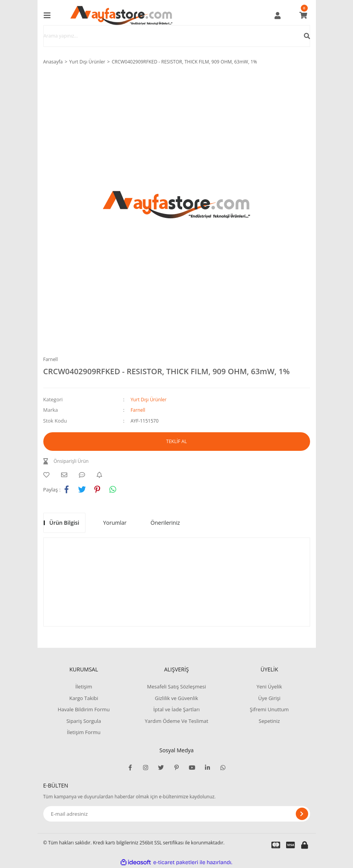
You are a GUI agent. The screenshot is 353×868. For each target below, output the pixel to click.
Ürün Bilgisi (64, 523)
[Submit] (302, 814)
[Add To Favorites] (48, 475)
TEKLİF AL (176, 441)
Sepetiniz (269, 721)
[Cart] (303, 15)
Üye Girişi (269, 698)
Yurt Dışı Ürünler (149, 400)
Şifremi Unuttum (269, 709)
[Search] (177, 36)
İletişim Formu (84, 732)
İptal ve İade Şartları (176, 709)
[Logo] (122, 15)
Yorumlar (115, 523)
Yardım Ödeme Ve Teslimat (176, 721)
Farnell (51, 359)
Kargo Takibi (84, 698)
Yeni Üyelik (269, 687)
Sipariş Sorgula (84, 721)
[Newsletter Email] (177, 814)
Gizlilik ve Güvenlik (177, 698)
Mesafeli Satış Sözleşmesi (176, 687)
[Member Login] (278, 15)
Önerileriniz (165, 523)
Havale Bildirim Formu (84, 709)
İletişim (84, 687)
